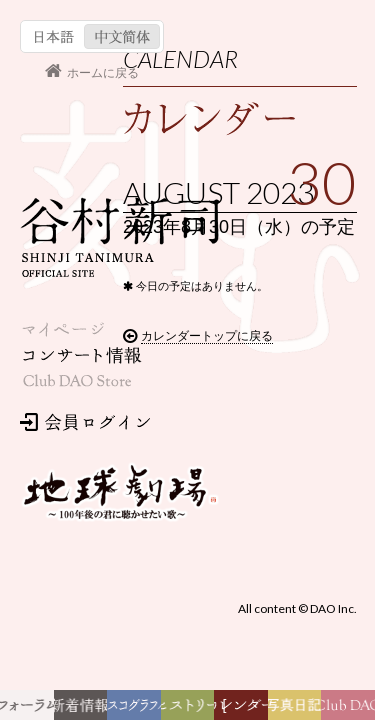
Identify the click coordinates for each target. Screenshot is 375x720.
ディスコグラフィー (134, 710)
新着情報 (84, 710)
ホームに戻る (93, 54)
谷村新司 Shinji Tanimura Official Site (111, 94)
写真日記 (298, 710)
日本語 (42, 22)
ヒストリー (191, 710)
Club (351, 710)
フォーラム (32, 710)
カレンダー (246, 710)
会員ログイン (76, 260)
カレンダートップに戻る (96, 588)
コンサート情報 (72, 197)
